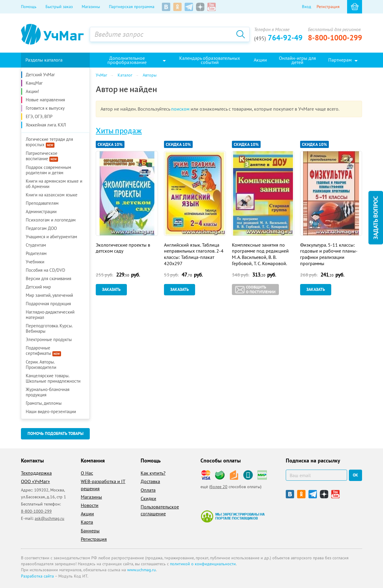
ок (355, 475)
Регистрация (328, 7)
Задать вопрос (376, 218)
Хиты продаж (119, 131)
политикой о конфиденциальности (203, 564)
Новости (90, 505)
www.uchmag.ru (142, 570)
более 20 (219, 487)
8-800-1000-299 (335, 38)
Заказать (111, 289)
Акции (87, 514)
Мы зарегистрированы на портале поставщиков (233, 516)
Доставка (150, 481)
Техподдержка (36, 473)
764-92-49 (278, 38)
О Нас (87, 473)
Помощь (29, 7)
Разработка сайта (37, 576)
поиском (180, 109)
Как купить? (153, 473)
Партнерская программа (132, 7)
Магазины (91, 7)
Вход (307, 7)
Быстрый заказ (59, 7)
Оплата (148, 490)
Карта (87, 522)
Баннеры (90, 531)
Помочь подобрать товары (56, 433)
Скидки (148, 498)
